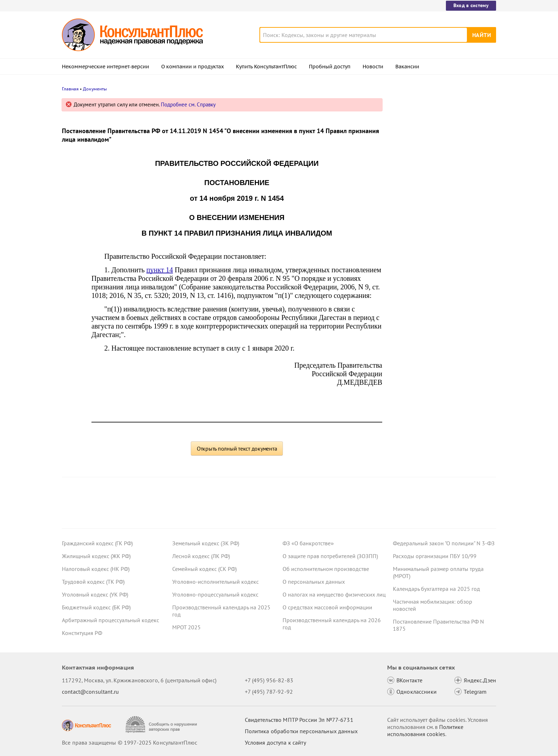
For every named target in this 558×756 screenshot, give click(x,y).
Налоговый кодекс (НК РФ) (96, 569)
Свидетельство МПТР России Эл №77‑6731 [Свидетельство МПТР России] (299, 720)
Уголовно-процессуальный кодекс (215, 594)
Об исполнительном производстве (326, 569)
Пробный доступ (330, 67)
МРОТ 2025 (186, 627)
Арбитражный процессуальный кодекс (110, 620)
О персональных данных (314, 582)
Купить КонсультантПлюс (266, 67)
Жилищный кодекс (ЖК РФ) (96, 556)
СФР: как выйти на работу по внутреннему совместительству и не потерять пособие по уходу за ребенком (440, 252)
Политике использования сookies (425, 730)
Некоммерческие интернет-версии (106, 67)
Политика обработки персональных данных (301, 731)
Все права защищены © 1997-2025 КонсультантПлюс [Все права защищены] (130, 742)
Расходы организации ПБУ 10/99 (435, 556)
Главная (70, 89)
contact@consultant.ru (90, 692)
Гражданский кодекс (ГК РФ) (97, 543)
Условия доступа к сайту (275, 742)
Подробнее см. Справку (188, 104)
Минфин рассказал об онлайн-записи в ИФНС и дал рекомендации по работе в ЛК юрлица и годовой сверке (443, 178)
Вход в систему (471, 5)
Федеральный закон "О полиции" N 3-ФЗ (444, 543)
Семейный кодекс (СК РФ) (204, 569)
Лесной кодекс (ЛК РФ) (201, 556)
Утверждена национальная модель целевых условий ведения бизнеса (439, 214)
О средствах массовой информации (327, 607)
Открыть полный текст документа (237, 448)
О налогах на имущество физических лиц (334, 594)
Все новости (411, 279)
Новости (373, 67)
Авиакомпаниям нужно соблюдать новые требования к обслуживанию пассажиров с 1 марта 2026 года (439, 140)
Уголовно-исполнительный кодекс (215, 582)
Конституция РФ (82, 633)
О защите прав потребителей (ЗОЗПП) (330, 556)
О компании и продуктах (193, 67)
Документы (95, 89)
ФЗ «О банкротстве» (308, 543)
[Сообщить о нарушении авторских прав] (162, 724)
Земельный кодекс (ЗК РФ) (206, 543)
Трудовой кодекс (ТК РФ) (93, 582)
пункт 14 (160, 270)
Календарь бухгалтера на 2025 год (436, 589)
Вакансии (407, 67)
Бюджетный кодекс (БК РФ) (96, 607)
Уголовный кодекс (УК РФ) (95, 594)
